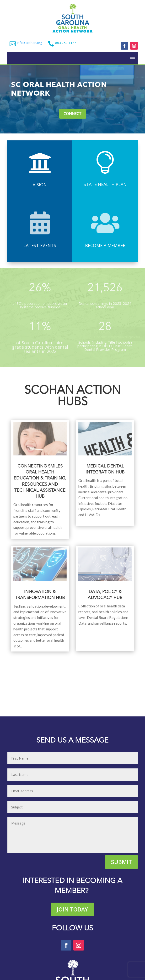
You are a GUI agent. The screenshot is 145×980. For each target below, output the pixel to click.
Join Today (72, 909)
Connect (73, 114)
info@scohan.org (30, 43)
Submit (121, 862)
